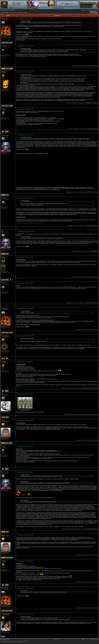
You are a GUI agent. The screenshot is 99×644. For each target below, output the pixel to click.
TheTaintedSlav (5, 335)
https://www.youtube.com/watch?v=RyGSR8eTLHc (59, 221)
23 (95, 10)
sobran (3, 394)
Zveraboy (3, 109)
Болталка (14, 12)
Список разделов (6, 12)
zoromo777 (4, 198)
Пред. (84, 10)
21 (91, 10)
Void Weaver (4, 71)
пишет (29, 21)
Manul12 (3, 420)
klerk (2, 134)
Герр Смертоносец (6, 614)
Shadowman (4, 46)
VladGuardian (4, 18)
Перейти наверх (57, 639)
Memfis (3, 257)
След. (98, 10)
